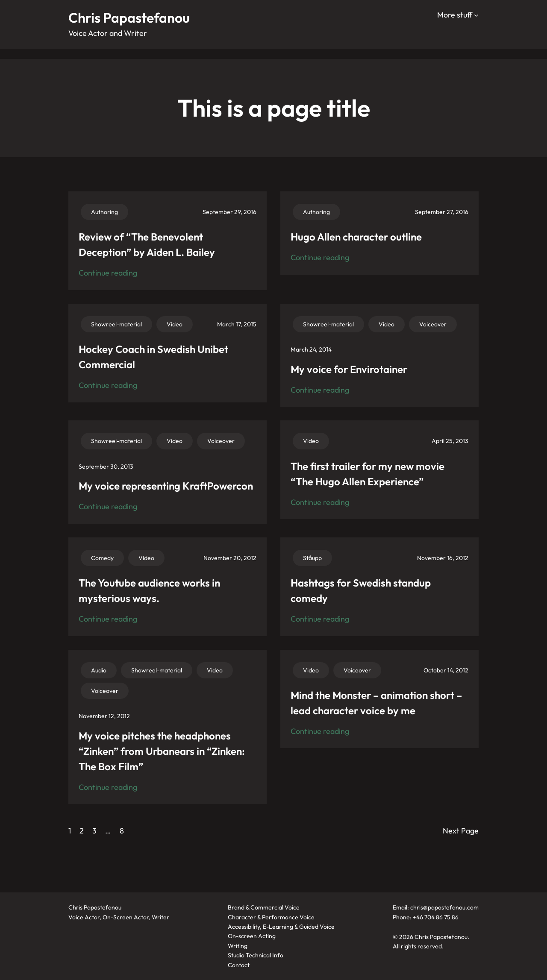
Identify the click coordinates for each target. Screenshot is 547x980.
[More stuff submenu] (476, 15)
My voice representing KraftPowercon (166, 486)
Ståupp (312, 558)
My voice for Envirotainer (349, 369)
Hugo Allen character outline (356, 237)
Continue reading (108, 273)
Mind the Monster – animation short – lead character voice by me (376, 703)
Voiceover (433, 324)
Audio (99, 670)
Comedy (102, 558)
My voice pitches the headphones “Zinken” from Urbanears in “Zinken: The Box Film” (162, 751)
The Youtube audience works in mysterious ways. (149, 590)
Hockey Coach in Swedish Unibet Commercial (153, 357)
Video (175, 324)
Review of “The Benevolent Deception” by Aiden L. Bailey (147, 244)
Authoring (104, 212)
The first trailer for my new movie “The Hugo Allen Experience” (368, 474)
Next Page (461, 831)
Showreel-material (116, 324)
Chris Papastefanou (129, 18)
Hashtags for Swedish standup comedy (361, 590)
